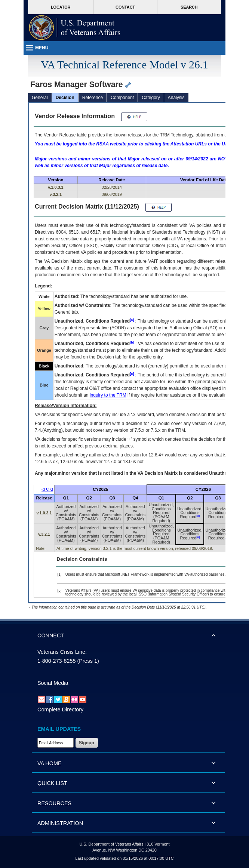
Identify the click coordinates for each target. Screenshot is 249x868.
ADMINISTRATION (60, 823)
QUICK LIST (52, 783)
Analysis (176, 98)
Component (122, 98)
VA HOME (50, 763)
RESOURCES (54, 803)
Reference (93, 98)
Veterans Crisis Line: (62, 652)
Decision (65, 98)
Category (151, 98)
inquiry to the (108, 395)
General (40, 98)
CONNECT (51, 635)
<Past (47, 490)
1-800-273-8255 (56, 661)
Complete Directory (60, 710)
